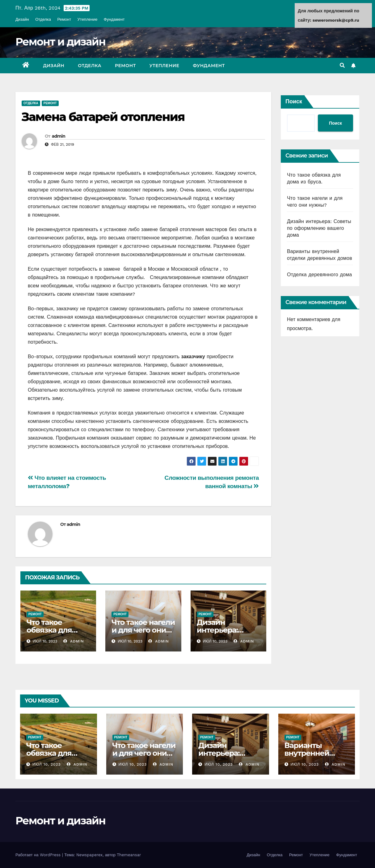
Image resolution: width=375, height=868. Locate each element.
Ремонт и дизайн (60, 42)
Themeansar (129, 855)
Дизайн (22, 19)
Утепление (88, 19)
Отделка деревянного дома (319, 275)
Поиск (294, 101)
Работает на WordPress (39, 855)
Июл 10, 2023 (47, 764)
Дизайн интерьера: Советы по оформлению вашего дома (319, 228)
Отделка (43, 19)
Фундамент (114, 19)
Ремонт (64, 19)
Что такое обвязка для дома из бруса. (54, 630)
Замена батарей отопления (103, 117)
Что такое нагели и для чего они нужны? (143, 630)
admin (59, 136)
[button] (342, 65)
